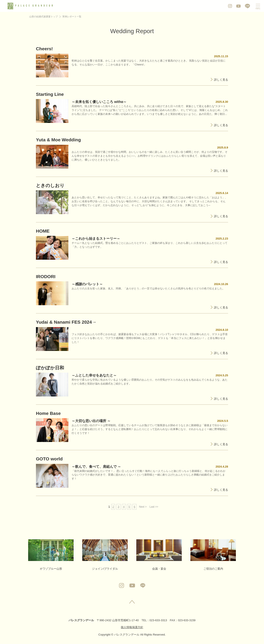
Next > (143, 507)
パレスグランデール (81, 620)
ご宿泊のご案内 (213, 555)
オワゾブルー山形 (51, 555)
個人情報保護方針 (132, 627)
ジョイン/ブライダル (105, 555)
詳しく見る (221, 80)
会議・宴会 (159, 555)
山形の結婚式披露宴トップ (43, 16)
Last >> (154, 507)
